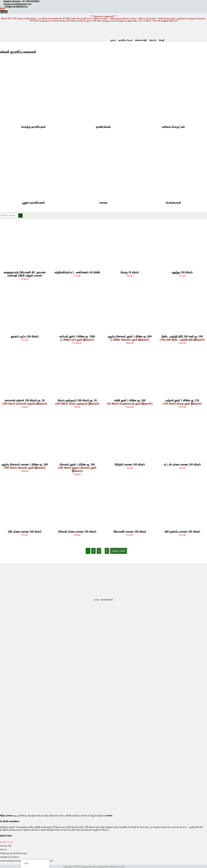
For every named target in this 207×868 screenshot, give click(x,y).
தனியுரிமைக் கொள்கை (10, 857)
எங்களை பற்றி (141, 40)
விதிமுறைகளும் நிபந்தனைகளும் (14, 853)
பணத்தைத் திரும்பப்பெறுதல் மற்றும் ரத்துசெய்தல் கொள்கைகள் (26, 861)
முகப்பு (113, 40)
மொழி (162, 40)
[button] (162, 40)
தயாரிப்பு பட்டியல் (125, 40)
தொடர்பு (153, 40)
